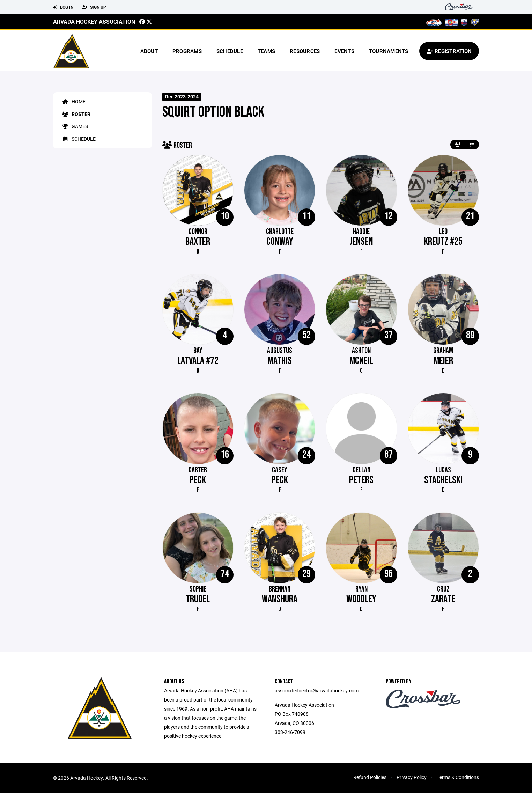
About (149, 51)
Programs (187, 51)
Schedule (230, 51)
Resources (305, 51)
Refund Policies (370, 777)
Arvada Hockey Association (94, 21)
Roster (75, 114)
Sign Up (94, 7)
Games (74, 126)
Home (73, 101)
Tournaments (389, 51)
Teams (266, 51)
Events (344, 51)
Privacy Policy (412, 777)
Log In (63, 7)
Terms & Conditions (458, 777)
